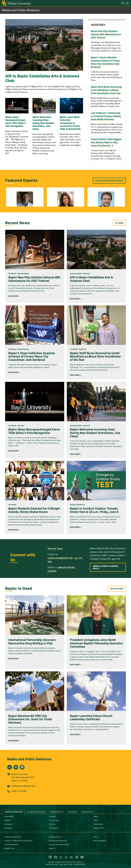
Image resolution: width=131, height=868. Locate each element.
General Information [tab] (14, 812)
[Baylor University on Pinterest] (76, 858)
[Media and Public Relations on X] (10, 767)
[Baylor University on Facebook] (55, 858)
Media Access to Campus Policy (105, 567)
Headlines (12, 273)
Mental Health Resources (58, 840)
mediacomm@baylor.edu (60, 558)
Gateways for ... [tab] (88, 812)
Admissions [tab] (72, 812)
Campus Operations (77, 504)
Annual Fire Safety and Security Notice (18, 840)
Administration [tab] (57, 812)
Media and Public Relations (21, 10)
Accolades (74, 349)
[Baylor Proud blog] (50, 858)
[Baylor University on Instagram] (60, 858)
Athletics (8, 820)
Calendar (52, 816)
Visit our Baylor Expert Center (109, 180)
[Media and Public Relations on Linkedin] (22, 767)
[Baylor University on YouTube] (81, 858)
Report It (52, 848)
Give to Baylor (54, 828)
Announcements (23, 273)
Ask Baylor (8, 824)
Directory (52, 824)
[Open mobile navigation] (128, 4)
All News (119, 223)
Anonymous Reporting (13, 837)
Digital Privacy (10, 848)
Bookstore (8, 828)
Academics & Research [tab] (37, 812)
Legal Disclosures (55, 837)
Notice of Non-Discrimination (59, 844)
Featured (86, 273)
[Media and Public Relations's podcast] (16, 767)
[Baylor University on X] (66, 858)
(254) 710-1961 (19, 791)
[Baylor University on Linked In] (71, 858)
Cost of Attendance (11, 844)
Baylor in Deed (117, 589)
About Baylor (9, 816)
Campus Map (54, 820)
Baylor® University (63, 862)
